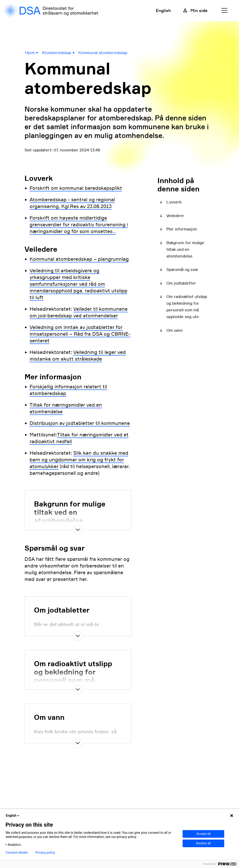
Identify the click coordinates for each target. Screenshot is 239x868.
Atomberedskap (57, 53)
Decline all (203, 843)
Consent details (17, 853)
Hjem (30, 53)
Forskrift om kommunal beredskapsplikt (76, 188)
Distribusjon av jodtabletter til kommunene (80, 423)
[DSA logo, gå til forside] (52, 11)
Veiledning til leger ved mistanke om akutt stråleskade (78, 356)
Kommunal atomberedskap (103, 53)
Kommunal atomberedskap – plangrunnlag (79, 259)
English (163, 10)
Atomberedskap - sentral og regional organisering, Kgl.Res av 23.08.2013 (72, 203)
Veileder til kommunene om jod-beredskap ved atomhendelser (79, 312)
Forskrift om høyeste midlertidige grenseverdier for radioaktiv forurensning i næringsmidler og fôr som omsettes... (79, 225)
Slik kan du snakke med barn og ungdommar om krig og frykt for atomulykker (79, 460)
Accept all (203, 834)
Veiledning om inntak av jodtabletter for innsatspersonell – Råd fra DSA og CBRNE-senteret (80, 334)
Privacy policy (45, 853)
